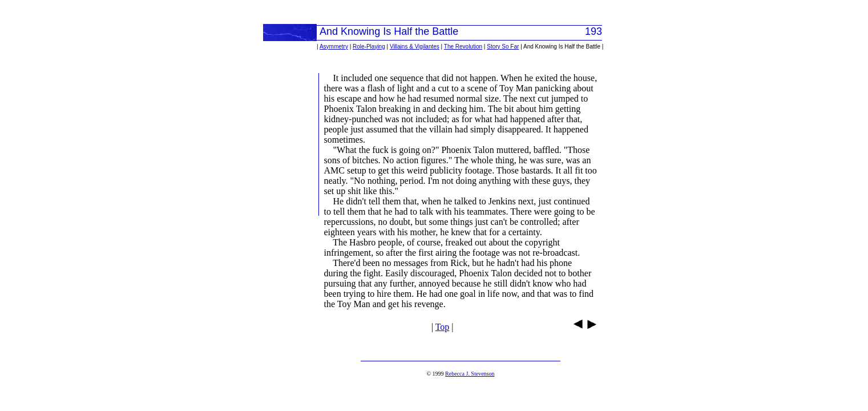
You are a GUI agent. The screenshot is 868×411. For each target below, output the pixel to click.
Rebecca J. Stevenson (470, 374)
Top (443, 327)
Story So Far (503, 47)
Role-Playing (369, 47)
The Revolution (463, 47)
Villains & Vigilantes (415, 47)
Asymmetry (334, 47)
